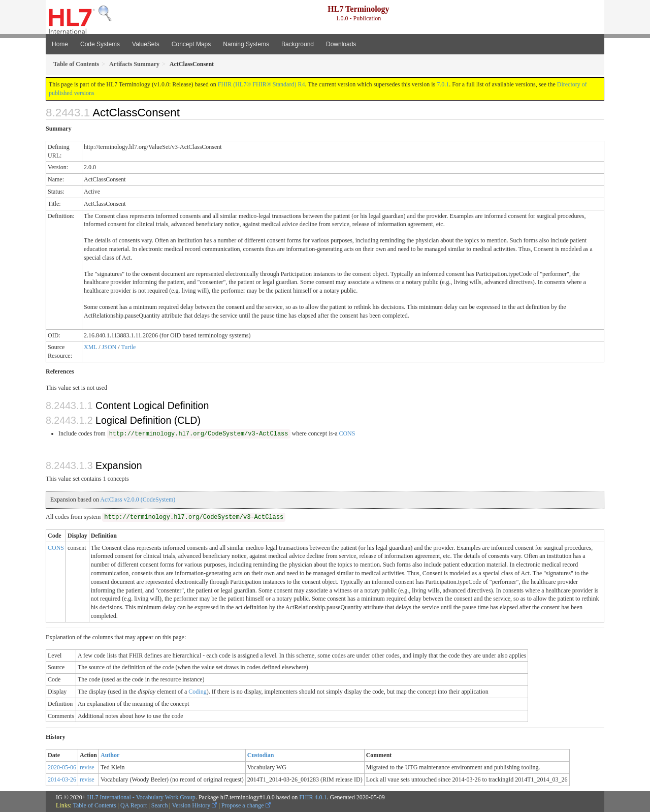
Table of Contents (94, 805)
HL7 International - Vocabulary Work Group (141, 797)
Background (298, 44)
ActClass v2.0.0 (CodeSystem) (138, 499)
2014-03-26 (62, 779)
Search (160, 805)
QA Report (134, 805)
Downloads (341, 44)
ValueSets (146, 44)
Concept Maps (191, 44)
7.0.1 (443, 84)
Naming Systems (246, 44)
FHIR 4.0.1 (313, 797)
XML (90, 347)
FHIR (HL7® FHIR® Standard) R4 (262, 84)
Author (110, 755)
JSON (109, 347)
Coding (197, 692)
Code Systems (100, 44)
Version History (195, 805)
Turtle (128, 347)
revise (87, 767)
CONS (347, 433)
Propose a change (246, 805)
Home (60, 44)
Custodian (261, 755)
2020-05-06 (62, 767)
